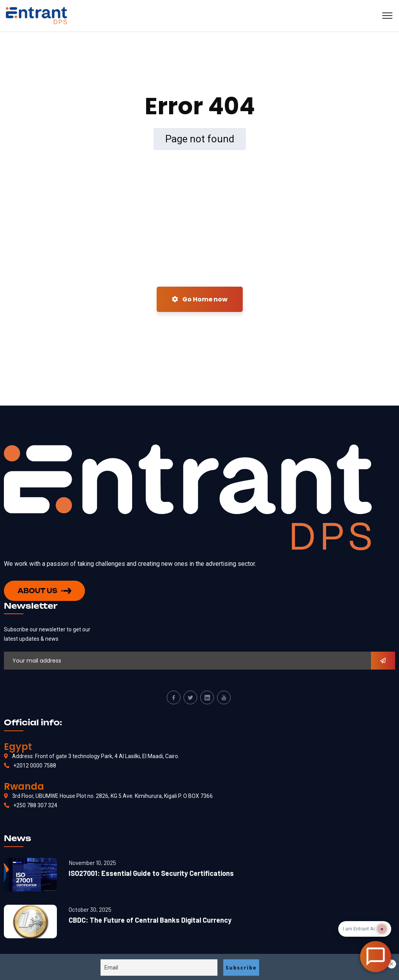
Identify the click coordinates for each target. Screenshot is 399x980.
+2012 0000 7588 (35, 766)
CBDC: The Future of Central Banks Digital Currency (150, 920)
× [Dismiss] (382, 929)
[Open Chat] (376, 957)
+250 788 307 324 (35, 805)
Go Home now (200, 299)
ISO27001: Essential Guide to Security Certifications (151, 873)
